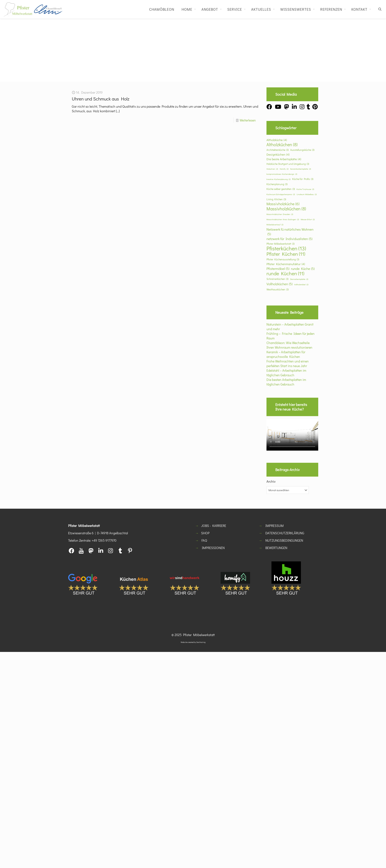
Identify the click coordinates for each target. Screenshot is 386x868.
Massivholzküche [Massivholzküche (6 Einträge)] (283, 204)
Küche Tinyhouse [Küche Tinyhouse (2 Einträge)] (305, 189)
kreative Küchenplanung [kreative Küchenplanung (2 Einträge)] (279, 179)
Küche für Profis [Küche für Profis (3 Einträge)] (303, 179)
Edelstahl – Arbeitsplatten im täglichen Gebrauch (286, 373)
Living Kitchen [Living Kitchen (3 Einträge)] (276, 199)
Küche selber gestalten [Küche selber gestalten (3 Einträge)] (281, 189)
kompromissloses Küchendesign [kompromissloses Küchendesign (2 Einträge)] (282, 174)
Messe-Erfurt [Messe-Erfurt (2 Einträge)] (308, 219)
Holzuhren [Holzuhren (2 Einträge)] (272, 169)
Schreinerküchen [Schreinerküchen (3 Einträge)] (277, 279)
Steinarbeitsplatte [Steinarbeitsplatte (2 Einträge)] (299, 279)
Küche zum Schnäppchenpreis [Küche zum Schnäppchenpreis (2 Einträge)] (281, 194)
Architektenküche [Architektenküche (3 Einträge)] (278, 150)
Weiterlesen (248, 120)
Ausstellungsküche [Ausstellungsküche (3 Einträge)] (302, 150)
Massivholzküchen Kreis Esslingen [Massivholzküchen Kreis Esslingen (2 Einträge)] (283, 219)
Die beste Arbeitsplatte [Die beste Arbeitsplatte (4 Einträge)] (284, 159)
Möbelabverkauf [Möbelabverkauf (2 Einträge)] (275, 225)
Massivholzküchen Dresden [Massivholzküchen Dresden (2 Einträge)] (280, 214)
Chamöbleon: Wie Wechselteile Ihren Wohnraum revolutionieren (289, 345)
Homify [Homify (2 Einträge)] (284, 169)
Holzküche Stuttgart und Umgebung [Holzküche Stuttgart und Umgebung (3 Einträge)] (288, 164)
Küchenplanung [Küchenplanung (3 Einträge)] (277, 184)
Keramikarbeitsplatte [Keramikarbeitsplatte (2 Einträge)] (301, 169)
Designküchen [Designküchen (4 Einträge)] (278, 154)
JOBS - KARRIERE (214, 526)
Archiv (271, 481)
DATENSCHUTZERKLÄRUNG (285, 533)
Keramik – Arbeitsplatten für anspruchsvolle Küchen (286, 354)
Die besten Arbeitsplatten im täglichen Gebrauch (286, 382)
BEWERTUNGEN (276, 548)
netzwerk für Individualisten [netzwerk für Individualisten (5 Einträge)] (289, 239)
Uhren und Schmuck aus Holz (101, 99)
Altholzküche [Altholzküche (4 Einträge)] (277, 140)
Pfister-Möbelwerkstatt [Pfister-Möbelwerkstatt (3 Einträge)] (280, 244)
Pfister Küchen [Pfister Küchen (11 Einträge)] (286, 254)
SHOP (205, 533)
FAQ (204, 540)
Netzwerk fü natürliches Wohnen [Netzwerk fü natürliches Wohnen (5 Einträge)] (290, 232)
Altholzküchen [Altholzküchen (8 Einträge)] (282, 144)
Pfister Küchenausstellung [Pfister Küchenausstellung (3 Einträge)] (283, 259)
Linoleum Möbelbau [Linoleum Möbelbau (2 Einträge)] (307, 194)
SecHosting (201, 642)
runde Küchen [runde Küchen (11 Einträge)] (285, 273)
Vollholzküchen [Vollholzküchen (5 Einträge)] (279, 284)
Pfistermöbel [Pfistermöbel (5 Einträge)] (278, 269)
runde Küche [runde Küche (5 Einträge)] (303, 269)
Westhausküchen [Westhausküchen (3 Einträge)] (278, 289)
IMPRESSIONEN (213, 548)
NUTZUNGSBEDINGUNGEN (284, 540)
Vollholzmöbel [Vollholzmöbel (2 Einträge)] (301, 285)
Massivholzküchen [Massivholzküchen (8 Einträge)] (286, 209)
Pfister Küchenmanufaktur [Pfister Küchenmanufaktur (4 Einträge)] (286, 264)
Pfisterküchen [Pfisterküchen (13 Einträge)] (286, 248)
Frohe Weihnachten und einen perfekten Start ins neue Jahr (288, 363)
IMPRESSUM (274, 526)
